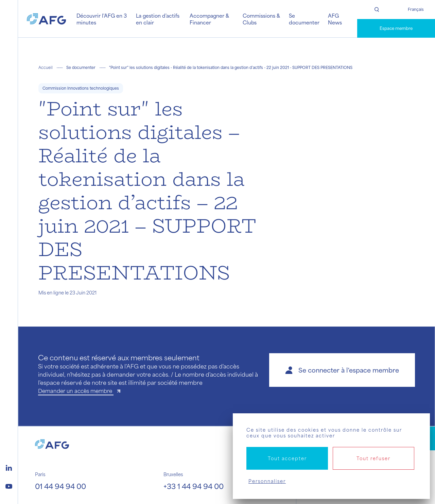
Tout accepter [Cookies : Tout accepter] (287, 458)
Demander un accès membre (76, 391)
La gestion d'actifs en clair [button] (158, 19)
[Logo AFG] (46, 19)
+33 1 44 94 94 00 (194, 486)
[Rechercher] (377, 10)
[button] (342, 370)
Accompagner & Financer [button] (209, 19)
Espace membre (396, 28)
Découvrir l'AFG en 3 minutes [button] (102, 19)
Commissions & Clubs (261, 19)
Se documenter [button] (304, 19)
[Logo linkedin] (9, 467)
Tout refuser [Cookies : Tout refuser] (373, 458)
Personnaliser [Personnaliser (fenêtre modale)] (267, 481)
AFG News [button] (335, 19)
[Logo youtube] (9, 485)
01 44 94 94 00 (60, 486)
